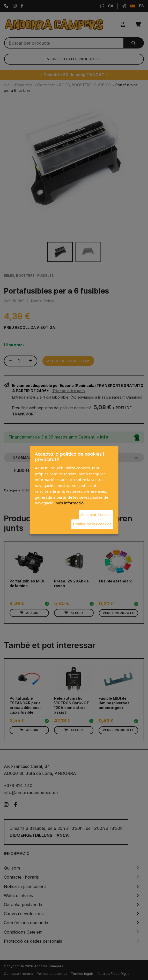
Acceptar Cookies (96, 514)
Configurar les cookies (92, 524)
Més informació (69, 503)
